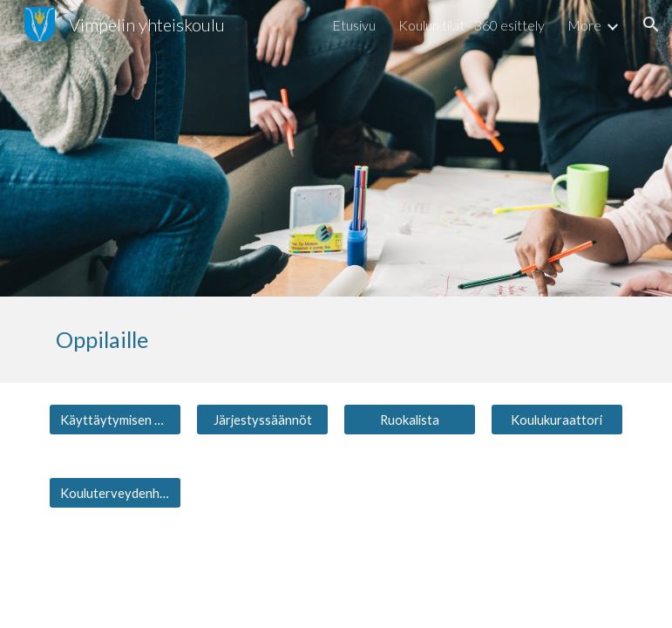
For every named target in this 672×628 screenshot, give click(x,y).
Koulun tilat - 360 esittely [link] (472, 25)
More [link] (584, 25)
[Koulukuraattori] (557, 420)
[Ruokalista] (410, 420)
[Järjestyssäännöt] (262, 420)
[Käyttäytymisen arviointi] (115, 420)
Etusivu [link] (354, 25)
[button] (651, 24)
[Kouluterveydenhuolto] (115, 493)
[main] (336, 340)
